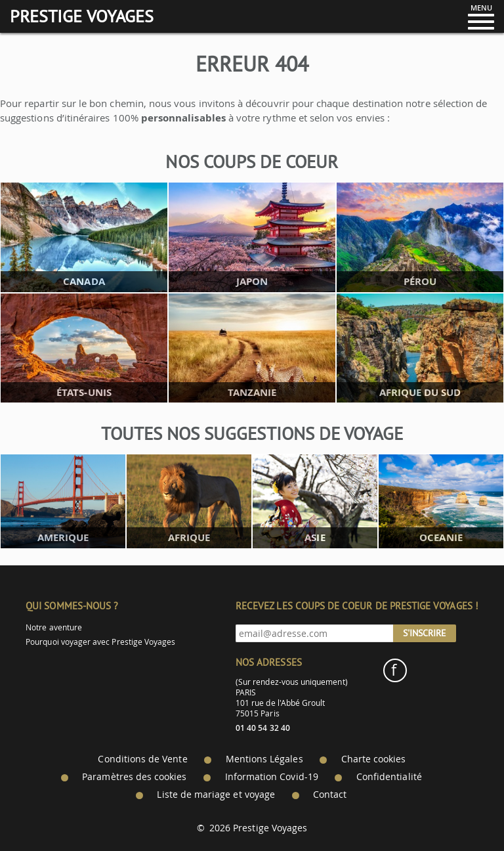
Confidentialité (389, 777)
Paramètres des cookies (134, 777)
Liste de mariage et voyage (216, 795)
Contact (330, 795)
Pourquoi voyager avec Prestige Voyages (100, 642)
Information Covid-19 (272, 777)
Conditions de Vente (142, 759)
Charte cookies (374, 759)
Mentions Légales (264, 759)
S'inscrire (425, 633)
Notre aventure (54, 627)
